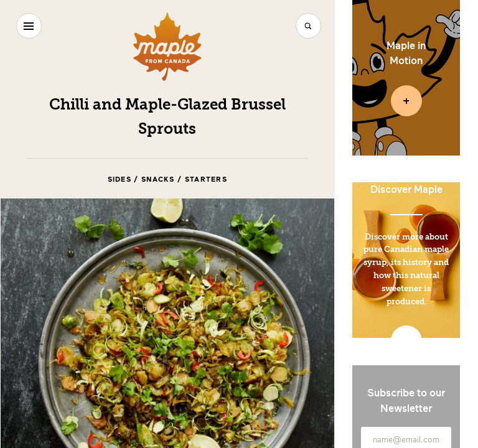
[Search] (308, 26)
